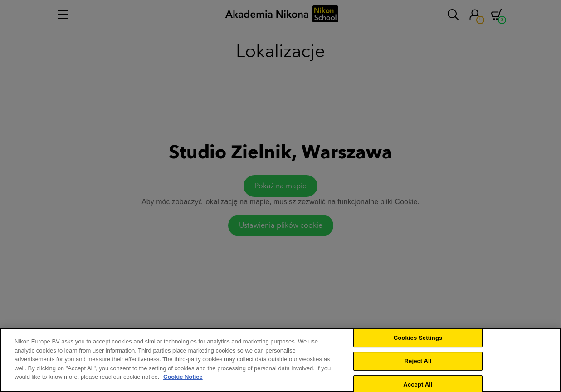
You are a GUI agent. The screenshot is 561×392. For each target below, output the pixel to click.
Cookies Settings (418, 339)
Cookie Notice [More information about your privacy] (183, 379)
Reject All (418, 363)
